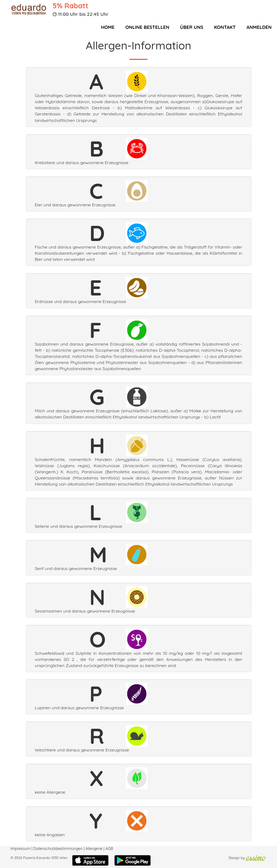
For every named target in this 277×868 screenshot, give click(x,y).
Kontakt (225, 27)
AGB (109, 849)
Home (108, 27)
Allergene (94, 849)
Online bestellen (147, 27)
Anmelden (259, 27)
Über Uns (192, 27)
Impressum (20, 849)
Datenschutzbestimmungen (58, 849)
